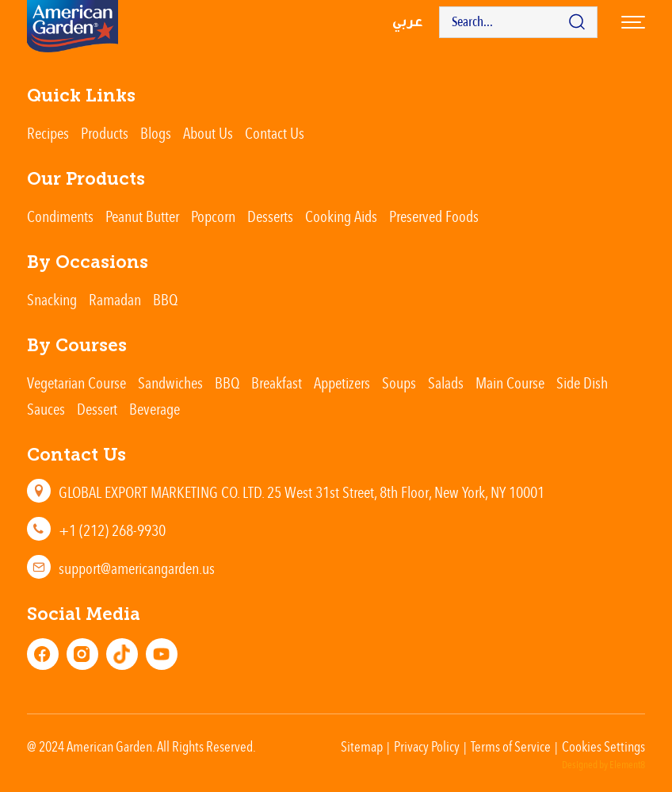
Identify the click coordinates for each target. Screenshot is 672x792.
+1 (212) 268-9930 (112, 530)
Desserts (270, 216)
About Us (208, 133)
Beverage (155, 409)
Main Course (510, 383)
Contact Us (275, 133)
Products (105, 133)
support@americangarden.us (137, 568)
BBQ (165, 299)
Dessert (97, 409)
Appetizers (342, 383)
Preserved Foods (434, 216)
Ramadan (115, 299)
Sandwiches (170, 383)
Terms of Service (511, 746)
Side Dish (582, 383)
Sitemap (362, 746)
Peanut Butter (142, 216)
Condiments (60, 216)
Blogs (156, 133)
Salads (446, 383)
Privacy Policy (427, 746)
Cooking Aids (341, 216)
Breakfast (277, 383)
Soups (399, 383)
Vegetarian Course (76, 383)
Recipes (48, 133)
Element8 (627, 765)
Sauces (46, 409)
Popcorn (213, 216)
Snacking (52, 299)
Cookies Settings (603, 746)
